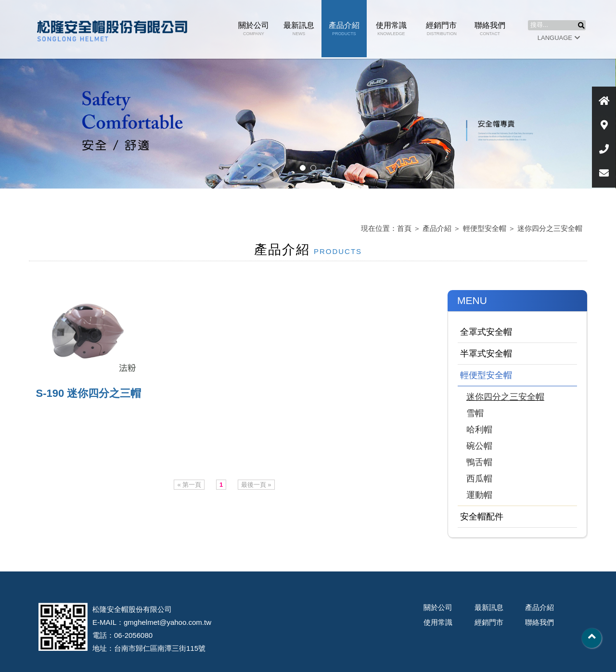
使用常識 (391, 29)
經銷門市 (441, 29)
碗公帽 (479, 446)
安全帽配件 (482, 517)
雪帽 (475, 413)
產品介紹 (344, 29)
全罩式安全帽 (486, 332)
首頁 (404, 228)
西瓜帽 (479, 479)
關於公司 (254, 29)
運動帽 (479, 495)
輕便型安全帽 (485, 228)
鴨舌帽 (479, 462)
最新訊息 (299, 29)
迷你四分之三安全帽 (550, 228)
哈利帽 (479, 430)
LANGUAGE (559, 38)
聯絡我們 (490, 29)
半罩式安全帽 (486, 354)
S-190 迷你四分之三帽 (89, 393)
